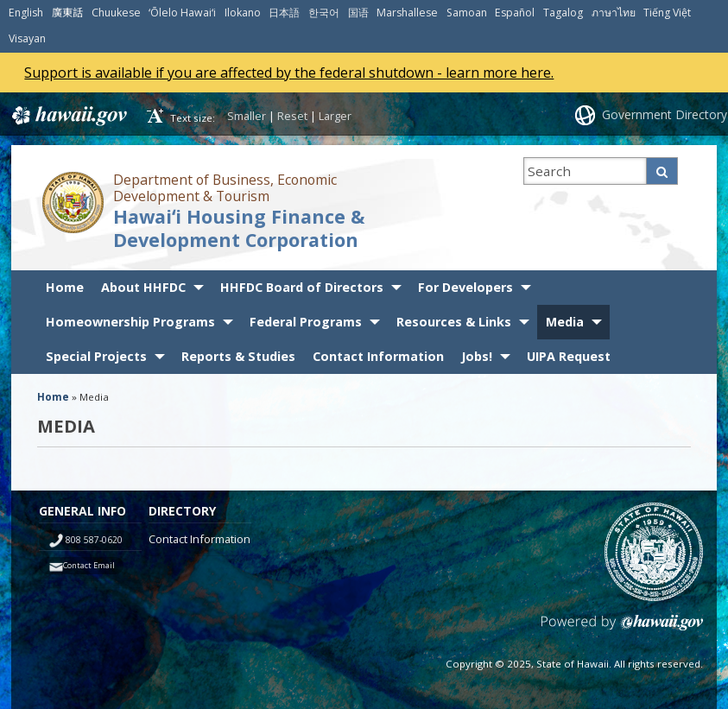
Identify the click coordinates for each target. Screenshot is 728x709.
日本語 (284, 13)
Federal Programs (306, 322)
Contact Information (378, 356)
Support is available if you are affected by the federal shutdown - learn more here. (289, 73)
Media (565, 322)
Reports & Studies (238, 356)
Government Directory (665, 114)
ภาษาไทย (614, 13)
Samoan (467, 13)
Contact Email (89, 565)
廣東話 (67, 13)
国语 (358, 13)
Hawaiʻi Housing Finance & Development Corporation (239, 228)
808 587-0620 (94, 540)
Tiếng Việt (667, 13)
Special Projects (96, 356)
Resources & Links (454, 322)
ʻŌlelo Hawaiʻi (182, 13)
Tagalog (563, 13)
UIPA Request (569, 356)
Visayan (27, 38)
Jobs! (477, 356)
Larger (335, 116)
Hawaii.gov (68, 116)
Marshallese (407, 13)
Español (515, 13)
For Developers (465, 287)
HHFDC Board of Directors (302, 287)
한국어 (324, 13)
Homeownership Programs (130, 322)
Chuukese (116, 13)
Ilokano (243, 13)
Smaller (247, 116)
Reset (292, 116)
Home (65, 287)
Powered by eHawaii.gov (622, 629)
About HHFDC (143, 287)
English (26, 13)
